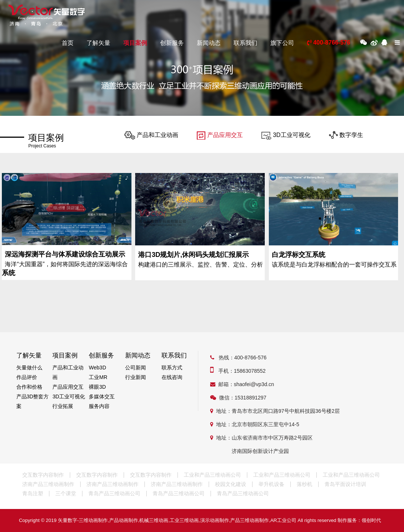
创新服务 (172, 43)
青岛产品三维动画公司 (114, 493)
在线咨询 (172, 377)
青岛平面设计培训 (345, 484)
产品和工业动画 (151, 135)
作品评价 (27, 377)
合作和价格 (29, 387)
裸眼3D (97, 387)
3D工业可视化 (286, 135)
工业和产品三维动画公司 (212, 475)
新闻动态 (209, 43)
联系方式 (172, 368)
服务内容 (99, 406)
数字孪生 (346, 135)
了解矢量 (98, 43)
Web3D (97, 368)
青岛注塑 (33, 493)
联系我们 (245, 43)
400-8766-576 (329, 43)
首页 (68, 43)
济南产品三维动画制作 (48, 484)
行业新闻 (136, 377)
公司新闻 (136, 368)
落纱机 (304, 484)
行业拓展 (63, 406)
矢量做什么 (29, 368)
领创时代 (371, 520)
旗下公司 (282, 43)
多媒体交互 (102, 396)
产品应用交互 (220, 135)
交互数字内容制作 (43, 475)
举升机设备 (271, 484)
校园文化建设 (231, 484)
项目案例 (135, 43)
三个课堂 (66, 493)
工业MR (98, 377)
